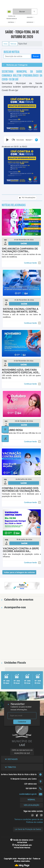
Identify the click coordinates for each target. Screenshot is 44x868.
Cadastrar (22, 722)
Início (6, 44)
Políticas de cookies (34, 822)
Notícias (13, 44)
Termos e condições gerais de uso (29, 819)
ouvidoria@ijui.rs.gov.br (28, 794)
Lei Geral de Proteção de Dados (28, 829)
